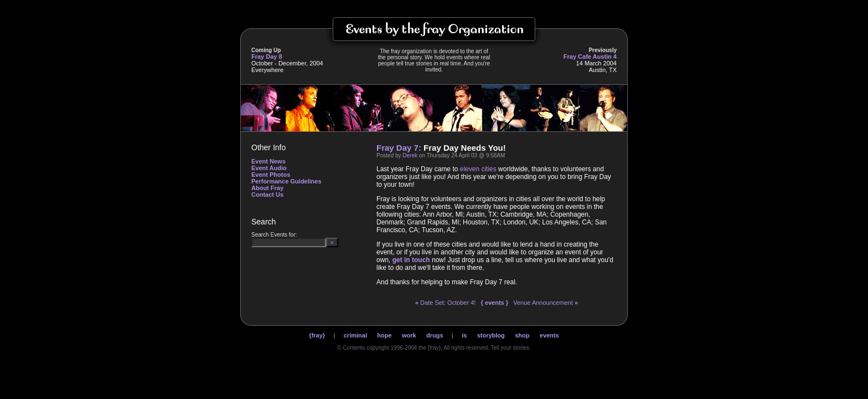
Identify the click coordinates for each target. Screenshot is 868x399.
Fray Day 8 (267, 57)
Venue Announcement (546, 303)
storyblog (491, 335)
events (549, 335)
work (409, 335)
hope (384, 335)
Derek (410, 155)
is (464, 335)
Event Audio (269, 168)
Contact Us (267, 195)
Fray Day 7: (399, 148)
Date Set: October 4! (445, 303)
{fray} (317, 335)
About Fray (267, 188)
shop (522, 335)
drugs (435, 335)
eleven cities (478, 169)
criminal (355, 335)
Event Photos (271, 175)
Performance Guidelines (286, 181)
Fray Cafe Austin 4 (590, 57)
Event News (268, 161)
